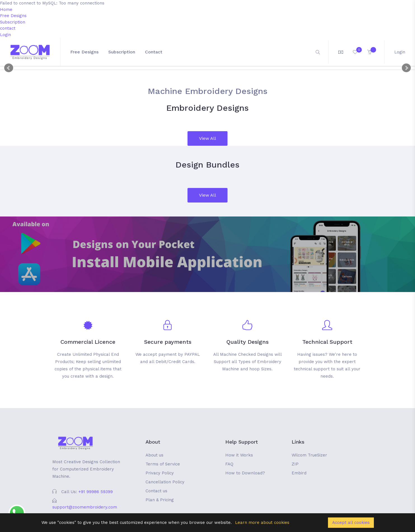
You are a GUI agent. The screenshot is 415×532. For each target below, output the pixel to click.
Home (6, 10)
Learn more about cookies (262, 522)
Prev (9, 68)
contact (8, 28)
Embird (299, 473)
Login (5, 35)
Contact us (156, 491)
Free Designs (13, 16)
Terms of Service (163, 464)
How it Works (239, 455)
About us (154, 455)
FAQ (229, 464)
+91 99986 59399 (96, 492)
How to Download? (245, 473)
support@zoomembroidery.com (85, 507)
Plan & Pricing (160, 500)
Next (406, 68)
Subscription (13, 22)
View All (207, 138)
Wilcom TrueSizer (309, 455)
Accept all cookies (351, 522)
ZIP (295, 464)
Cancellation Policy (165, 482)
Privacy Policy (160, 473)
